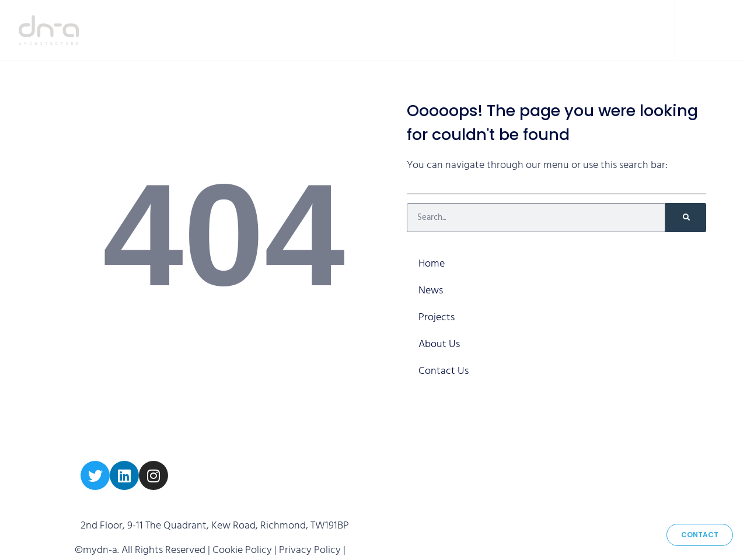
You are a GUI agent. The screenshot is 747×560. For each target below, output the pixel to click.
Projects (468, 29)
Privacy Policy (310, 550)
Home (352, 29)
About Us (540, 29)
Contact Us (617, 29)
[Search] (686, 218)
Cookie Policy (242, 550)
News (405, 29)
